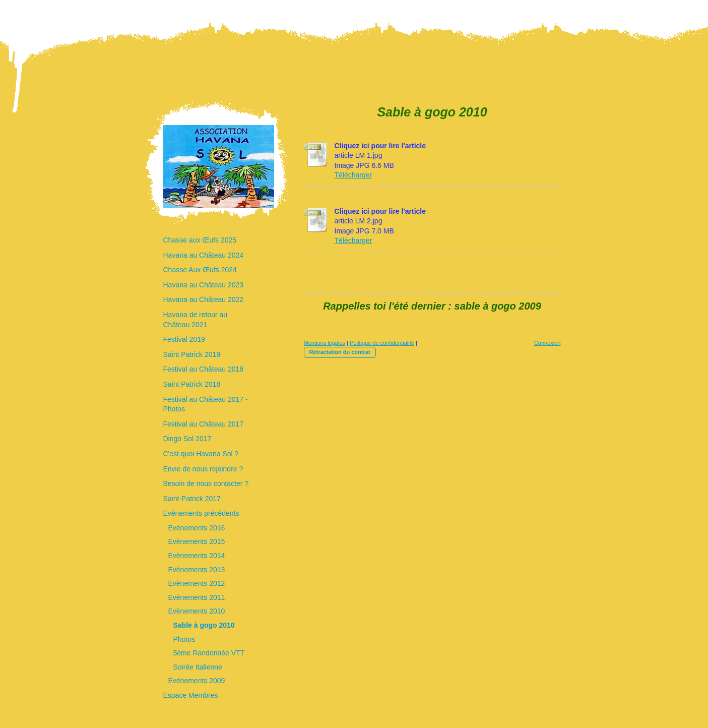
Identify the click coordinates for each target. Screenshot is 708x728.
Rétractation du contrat (340, 352)
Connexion (548, 343)
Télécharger (353, 175)
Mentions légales (325, 343)
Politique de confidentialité (382, 343)
